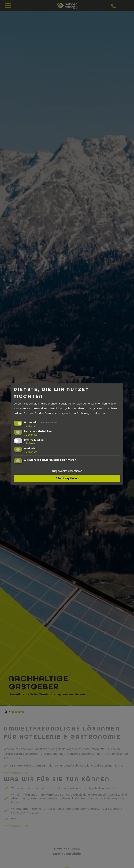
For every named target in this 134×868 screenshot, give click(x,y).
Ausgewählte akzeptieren (67, 471)
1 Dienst (30, 443)
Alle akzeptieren (67, 478)
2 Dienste (31, 426)
